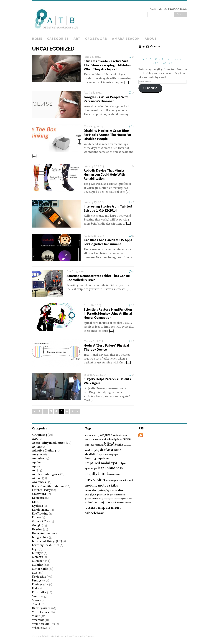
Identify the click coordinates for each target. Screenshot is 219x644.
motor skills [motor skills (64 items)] (108, 486)
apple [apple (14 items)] (125, 435)
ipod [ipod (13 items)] (95, 469)
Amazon (37, 455)
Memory (37, 557)
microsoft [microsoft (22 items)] (128, 481)
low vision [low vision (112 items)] (95, 480)
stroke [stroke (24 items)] (114, 503)
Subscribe (150, 88)
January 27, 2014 (94, 166)
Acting (36, 447)
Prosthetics (39, 593)
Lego (35, 549)
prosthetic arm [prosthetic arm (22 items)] (118, 495)
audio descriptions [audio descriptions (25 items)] (112, 439)
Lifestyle (38, 553)
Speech (37, 600)
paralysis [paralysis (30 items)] (91, 495)
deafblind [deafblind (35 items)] (92, 454)
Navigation (39, 577)
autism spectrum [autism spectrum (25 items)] (94, 445)
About (151, 39)
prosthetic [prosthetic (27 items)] (103, 495)
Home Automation (44, 534)
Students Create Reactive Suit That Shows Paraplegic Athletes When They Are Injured (107, 65)
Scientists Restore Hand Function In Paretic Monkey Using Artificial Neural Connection (108, 313)
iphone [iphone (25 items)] (89, 469)
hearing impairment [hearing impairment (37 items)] (99, 459)
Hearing (37, 530)
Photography (40, 585)
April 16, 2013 (92, 305)
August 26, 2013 (94, 236)
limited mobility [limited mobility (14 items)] (114, 475)
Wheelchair (39, 628)
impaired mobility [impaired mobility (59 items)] (100, 463)
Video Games (40, 612)
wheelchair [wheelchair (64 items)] (94, 513)
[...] (127, 82)
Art (77, 39)
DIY (34, 502)
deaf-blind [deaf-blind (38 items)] (114, 450)
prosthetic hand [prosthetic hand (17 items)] (92, 499)
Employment (40, 510)
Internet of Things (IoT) (47, 541)
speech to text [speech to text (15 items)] (126, 499)
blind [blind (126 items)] (109, 444)
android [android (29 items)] (117, 435)
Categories (58, 39)
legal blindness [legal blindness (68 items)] (110, 468)
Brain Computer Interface (48, 486)
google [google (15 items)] (115, 455)
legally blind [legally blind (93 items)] (97, 474)
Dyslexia (38, 506)
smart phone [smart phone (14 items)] (116, 499)
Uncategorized (41, 608)
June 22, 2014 (92, 57)
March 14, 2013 (93, 341)
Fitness (37, 518)
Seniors (37, 597)
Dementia (38, 498)
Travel (36, 604)
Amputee (38, 459)
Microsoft (38, 561)
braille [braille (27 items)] (119, 445)
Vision (36, 616)
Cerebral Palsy (41, 490)
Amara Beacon (126, 39)
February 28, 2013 (95, 375)
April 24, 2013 (75, 272)
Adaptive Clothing (44, 451)
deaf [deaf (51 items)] (103, 450)
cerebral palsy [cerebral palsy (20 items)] (92, 450)
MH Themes (88, 636)
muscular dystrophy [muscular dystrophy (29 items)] (97, 491)
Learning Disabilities (46, 545)
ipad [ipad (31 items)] (124, 464)
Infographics (40, 537)
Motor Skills (40, 569)
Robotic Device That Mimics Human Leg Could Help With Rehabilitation (104, 174)
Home (37, 39)
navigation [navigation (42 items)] (117, 490)
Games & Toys (41, 522)
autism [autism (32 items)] (127, 439)
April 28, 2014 (93, 93)
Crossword (96, 39)
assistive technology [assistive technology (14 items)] (93, 440)
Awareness (39, 482)
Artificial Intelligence (46, 474)
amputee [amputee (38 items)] (106, 435)
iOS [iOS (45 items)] (118, 463)
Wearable (38, 620)
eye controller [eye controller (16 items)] (105, 455)
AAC (35, 439)
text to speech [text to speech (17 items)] (125, 503)
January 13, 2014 (94, 202)
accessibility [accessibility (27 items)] (92, 435)
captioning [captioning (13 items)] (127, 445)
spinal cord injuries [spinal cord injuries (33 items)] (98, 503)
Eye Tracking (40, 514)
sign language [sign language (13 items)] (105, 499)
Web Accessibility (43, 624)
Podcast (37, 589)
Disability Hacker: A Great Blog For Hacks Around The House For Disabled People (108, 135)
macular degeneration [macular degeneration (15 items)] (114, 481)
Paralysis (38, 581)
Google (37, 526)
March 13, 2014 (93, 126)
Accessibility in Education (49, 443)
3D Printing (40, 435)
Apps (35, 467)
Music (36, 573)
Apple (36, 463)
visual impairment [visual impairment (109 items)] (103, 508)
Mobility (38, 565)
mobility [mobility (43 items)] (91, 486)
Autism (37, 478)
